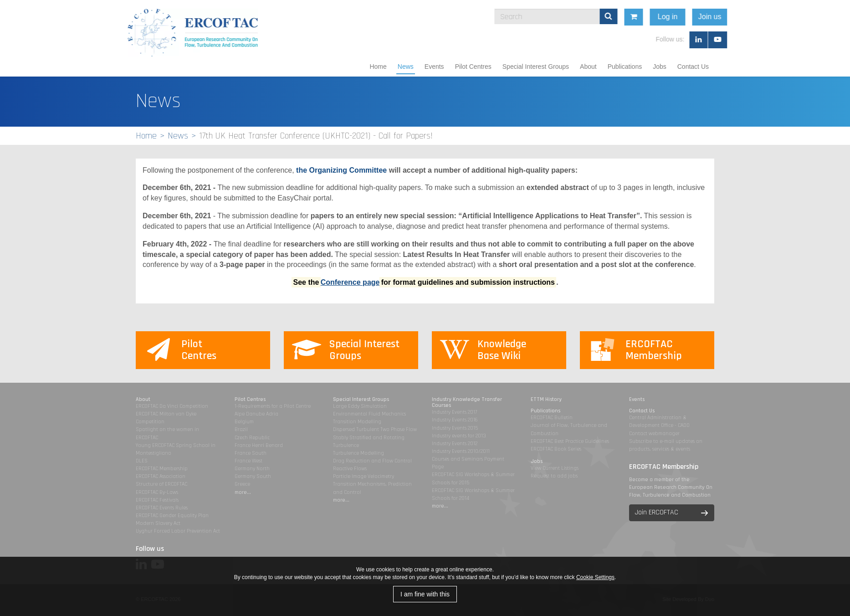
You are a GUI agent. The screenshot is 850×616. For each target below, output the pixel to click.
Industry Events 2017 (454, 412)
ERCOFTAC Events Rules (162, 508)
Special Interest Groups (536, 67)
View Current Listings (555, 468)
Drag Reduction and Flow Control (372, 461)
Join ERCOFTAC (657, 512)
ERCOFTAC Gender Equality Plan (172, 516)
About (588, 67)
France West (248, 461)
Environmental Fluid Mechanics (369, 414)
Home (378, 67)
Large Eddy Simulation (360, 406)
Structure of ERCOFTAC (161, 484)
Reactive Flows (350, 469)
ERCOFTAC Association (161, 476)
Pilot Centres (473, 67)
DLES (142, 461)
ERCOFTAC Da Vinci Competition (172, 406)
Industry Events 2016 (455, 420)
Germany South (253, 476)
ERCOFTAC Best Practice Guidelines (570, 441)
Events (434, 67)
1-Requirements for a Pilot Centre (273, 406)
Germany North (252, 469)
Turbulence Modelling (358, 453)
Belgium (244, 422)
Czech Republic (252, 438)
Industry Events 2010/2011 (461, 451)
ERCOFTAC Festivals (157, 500)
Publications (625, 67)
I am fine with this (425, 594)
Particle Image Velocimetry (364, 476)
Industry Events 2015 (455, 428)
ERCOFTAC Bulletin (552, 418)
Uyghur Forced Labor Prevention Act (178, 531)
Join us (780, 17)
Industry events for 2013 (459, 436)
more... (243, 492)
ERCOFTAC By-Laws (157, 492)
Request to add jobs (554, 476)
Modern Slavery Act (158, 523)
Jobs (660, 67)
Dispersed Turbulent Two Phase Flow (375, 429)
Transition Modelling (357, 422)
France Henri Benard (259, 445)
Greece (242, 484)
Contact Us (693, 67)
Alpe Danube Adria (256, 414)
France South (251, 453)
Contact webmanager (654, 434)
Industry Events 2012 (455, 444)
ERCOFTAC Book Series (556, 449)
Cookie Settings (595, 577)
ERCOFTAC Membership (162, 469)
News (406, 67)
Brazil (241, 429)
